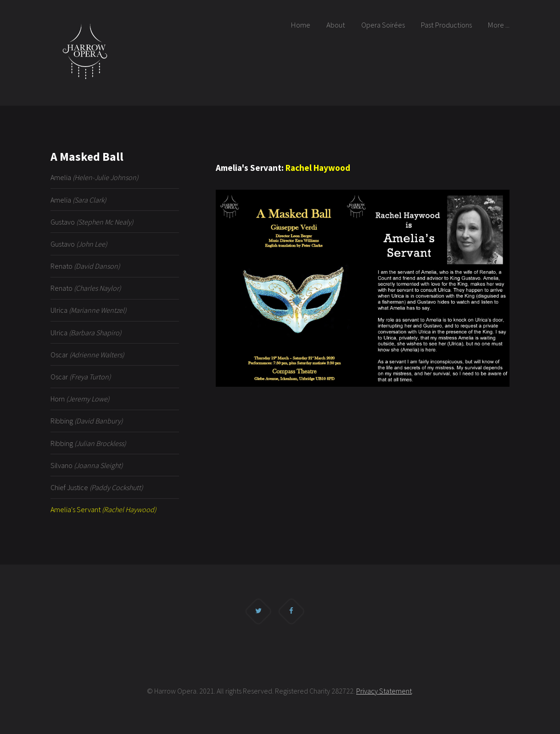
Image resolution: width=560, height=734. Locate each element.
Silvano (87, 465)
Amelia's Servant (103, 509)
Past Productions (446, 25)
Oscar (87, 355)
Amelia (94, 177)
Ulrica (88, 310)
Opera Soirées (383, 25)
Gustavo (92, 222)
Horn (80, 399)
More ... (499, 25)
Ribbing (87, 421)
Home (301, 25)
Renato (85, 266)
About (336, 25)
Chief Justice (97, 487)
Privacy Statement (384, 691)
